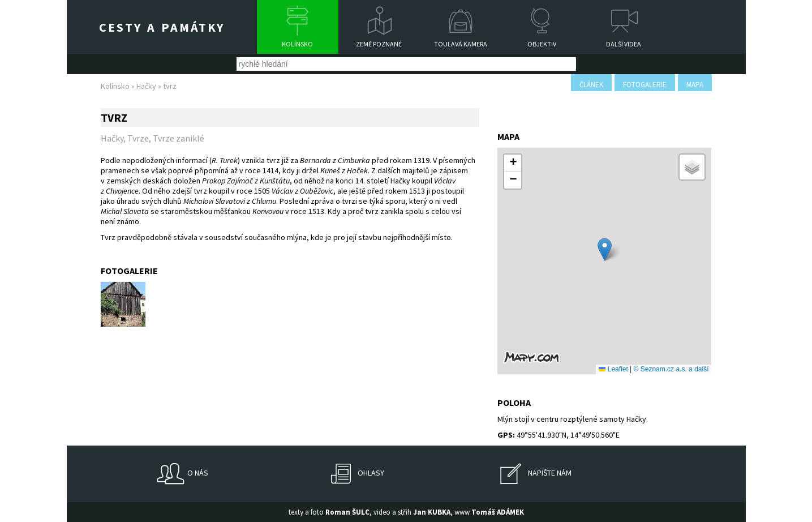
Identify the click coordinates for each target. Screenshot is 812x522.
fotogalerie (645, 85)
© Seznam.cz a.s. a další (671, 369)
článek (591, 85)
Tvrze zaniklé (179, 138)
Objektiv (542, 44)
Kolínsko (297, 44)
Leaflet (613, 369)
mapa (695, 85)
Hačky (146, 86)
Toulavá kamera (461, 44)
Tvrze (138, 138)
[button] (605, 249)
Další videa (624, 44)
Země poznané (379, 44)
